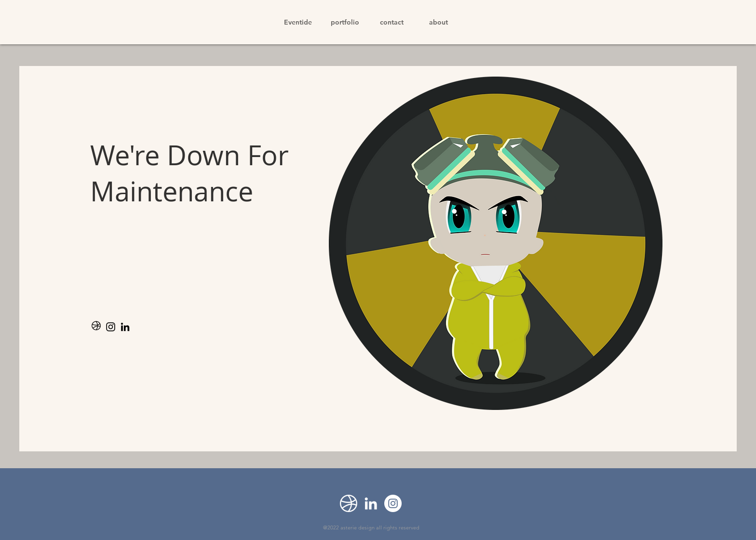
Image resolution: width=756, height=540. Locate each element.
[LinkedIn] (125, 327)
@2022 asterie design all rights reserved (371, 527)
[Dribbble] (349, 503)
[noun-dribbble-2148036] (96, 327)
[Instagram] (111, 327)
